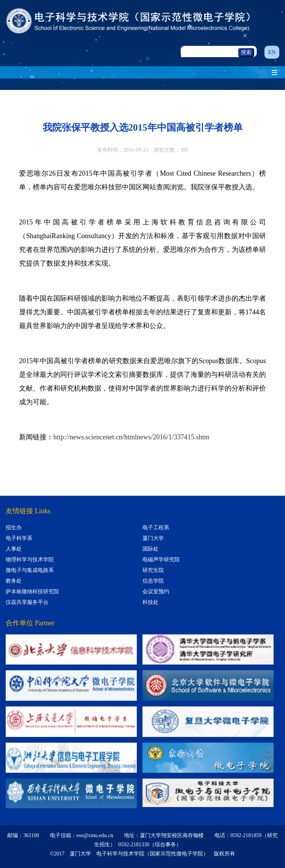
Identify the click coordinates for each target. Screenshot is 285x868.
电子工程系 (156, 528)
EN (272, 52)
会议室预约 (156, 592)
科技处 (151, 602)
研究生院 (153, 570)
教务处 (14, 581)
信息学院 (153, 581)
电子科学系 (19, 538)
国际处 (151, 549)
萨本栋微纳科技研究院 (32, 592)
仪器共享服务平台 (27, 602)
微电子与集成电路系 (30, 570)
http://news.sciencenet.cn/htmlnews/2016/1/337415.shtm (131, 437)
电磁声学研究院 (161, 560)
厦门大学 (153, 538)
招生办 (14, 528)
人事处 (14, 549)
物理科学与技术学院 (30, 560)
